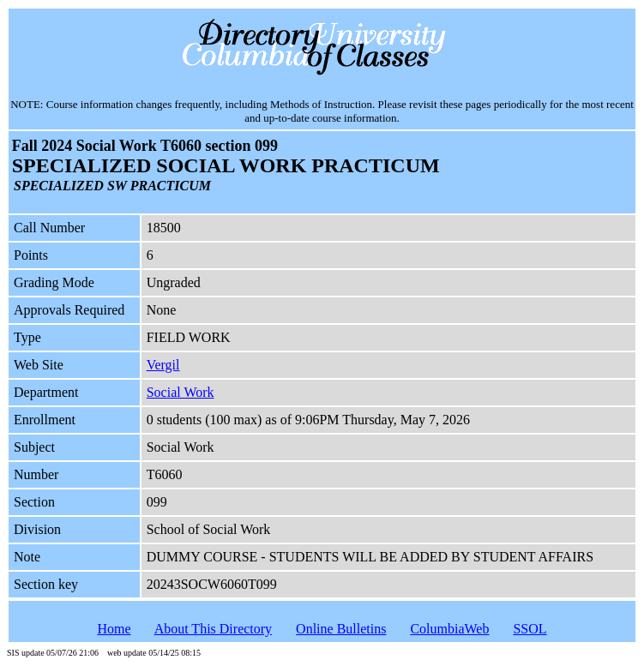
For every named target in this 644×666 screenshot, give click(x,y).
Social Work (181, 392)
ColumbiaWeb (449, 629)
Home (114, 629)
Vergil (163, 365)
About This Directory (213, 629)
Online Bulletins (341, 629)
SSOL (530, 629)
